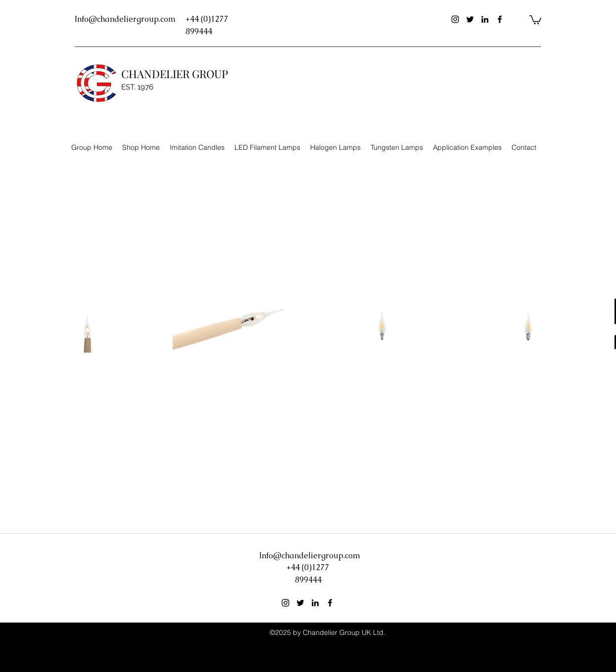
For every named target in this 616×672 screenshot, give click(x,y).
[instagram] (455, 19)
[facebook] (500, 19)
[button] (535, 19)
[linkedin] (485, 19)
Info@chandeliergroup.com (125, 19)
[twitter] (470, 19)
